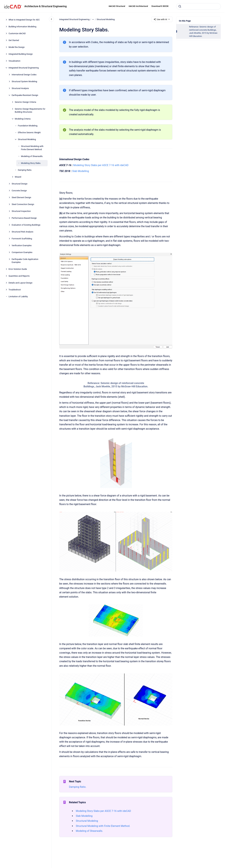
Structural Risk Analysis (22, 232)
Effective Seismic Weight (29, 132)
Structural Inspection (21, 211)
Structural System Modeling (24, 81)
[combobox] (198, 6)
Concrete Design (19, 191)
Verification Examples (22, 245)
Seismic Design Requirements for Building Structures (30, 110)
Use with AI (162, 19)
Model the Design (17, 47)
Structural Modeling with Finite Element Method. (32, 148)
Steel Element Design (21, 197)
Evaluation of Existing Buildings (26, 225)
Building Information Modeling (22, 27)
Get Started (14, 40)
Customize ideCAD (17, 33)
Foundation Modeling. (28, 126)
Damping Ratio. (25, 170)
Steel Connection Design (23, 204)
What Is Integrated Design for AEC (24, 20)
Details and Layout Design (21, 283)
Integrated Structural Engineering (24, 68)
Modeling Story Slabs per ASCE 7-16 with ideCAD (101, 165)
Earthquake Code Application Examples (25, 261)
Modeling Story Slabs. (31, 163)
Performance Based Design (24, 218)
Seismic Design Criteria (25, 102)
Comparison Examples (22, 252)
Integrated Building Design (21, 54)
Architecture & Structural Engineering (45, 6)
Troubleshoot (15, 290)
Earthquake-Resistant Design (25, 95)
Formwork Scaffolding (22, 239)
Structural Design (20, 184)
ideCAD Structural (117, 6)
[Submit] (180, 6)
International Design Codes (24, 75)
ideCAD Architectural (138, 6)
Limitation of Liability (18, 296)
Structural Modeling (27, 139)
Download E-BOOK (160, 6)
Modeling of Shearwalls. (32, 156)
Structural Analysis (20, 88)
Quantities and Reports (19, 276)
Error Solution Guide (18, 269)
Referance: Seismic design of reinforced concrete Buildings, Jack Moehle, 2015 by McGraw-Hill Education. (203, 31)
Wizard (18, 177)
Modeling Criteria (23, 119)
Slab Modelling (81, 171)
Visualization (14, 61)
